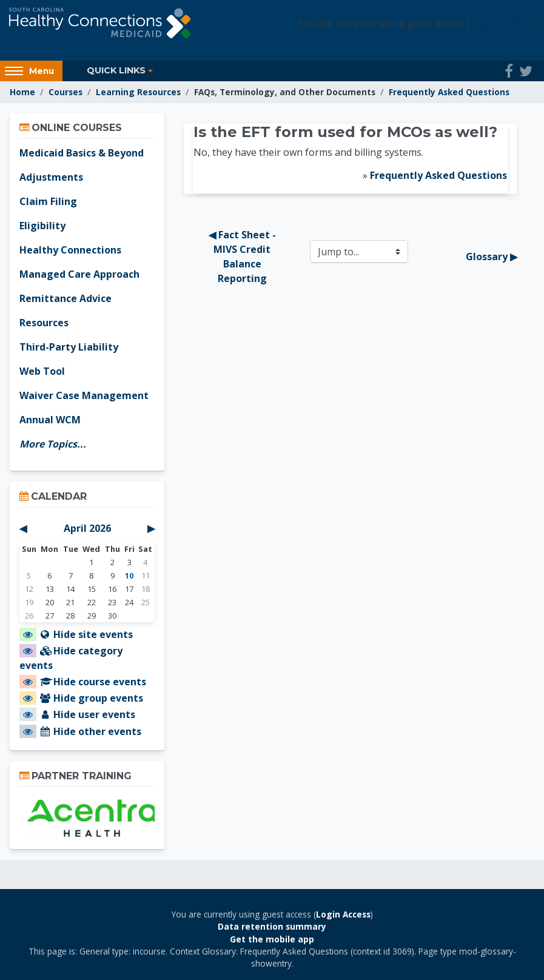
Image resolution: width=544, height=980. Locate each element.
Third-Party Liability (69, 347)
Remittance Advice (65, 298)
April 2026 (87, 528)
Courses (65, 92)
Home (22, 92)
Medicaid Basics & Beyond (82, 153)
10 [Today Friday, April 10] (129, 576)
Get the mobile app (272, 939)
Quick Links (116, 70)
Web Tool (42, 371)
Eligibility (42, 226)
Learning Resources (138, 92)
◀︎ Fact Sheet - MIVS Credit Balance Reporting (243, 257)
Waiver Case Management (84, 395)
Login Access (501, 23)
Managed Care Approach (79, 274)
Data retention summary (272, 926)
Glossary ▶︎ (492, 257)
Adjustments (51, 177)
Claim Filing (48, 201)
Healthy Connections (70, 250)
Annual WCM (50, 420)
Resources (44, 323)
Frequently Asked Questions (449, 92)
